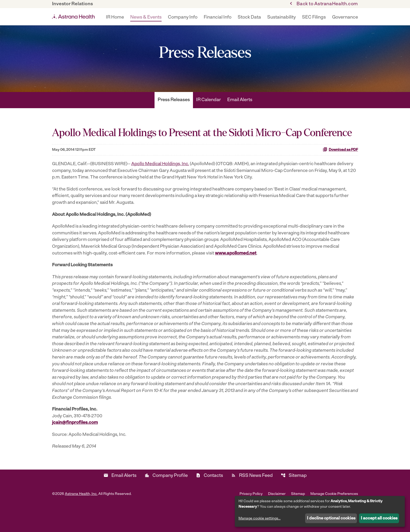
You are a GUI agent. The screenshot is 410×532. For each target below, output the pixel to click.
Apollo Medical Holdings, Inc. (165, 176)
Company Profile (166, 501)
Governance (345, 17)
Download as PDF (340, 161)
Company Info (183, 17)
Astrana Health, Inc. (81, 520)
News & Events (146, 17)
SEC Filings (314, 17)
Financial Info (218, 17)
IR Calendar (209, 112)
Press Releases (174, 112)
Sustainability (281, 17)
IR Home (115, 17)
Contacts (209, 501)
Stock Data (249, 17)
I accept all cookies (379, 518)
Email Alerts (240, 112)
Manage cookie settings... (260, 519)
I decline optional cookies (331, 518)
